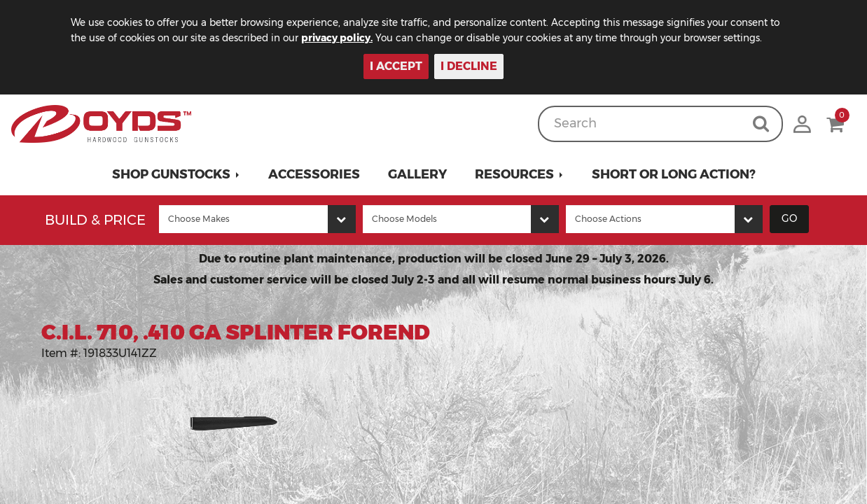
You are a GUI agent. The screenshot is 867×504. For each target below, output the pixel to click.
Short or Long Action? (674, 174)
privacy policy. (357, 38)
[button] (176, 174)
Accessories (314, 174)
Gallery (417, 174)
